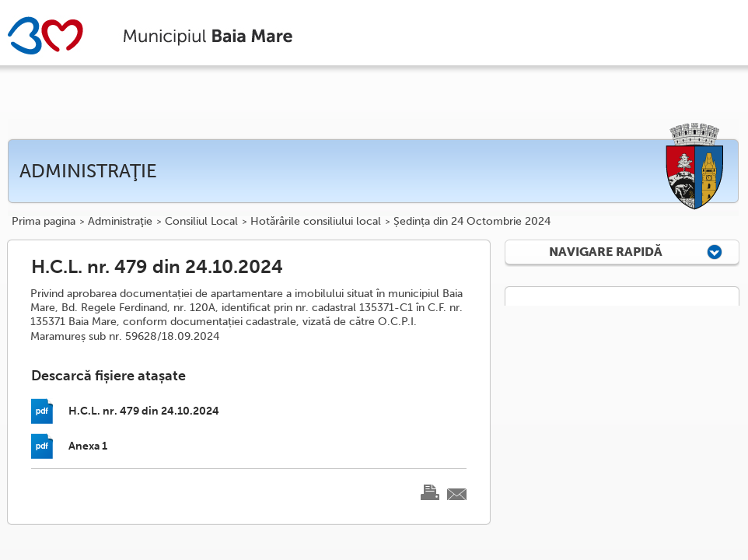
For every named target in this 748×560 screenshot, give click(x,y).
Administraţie (120, 222)
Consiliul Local (201, 222)
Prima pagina (44, 222)
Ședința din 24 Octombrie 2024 (472, 222)
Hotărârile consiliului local (316, 222)
